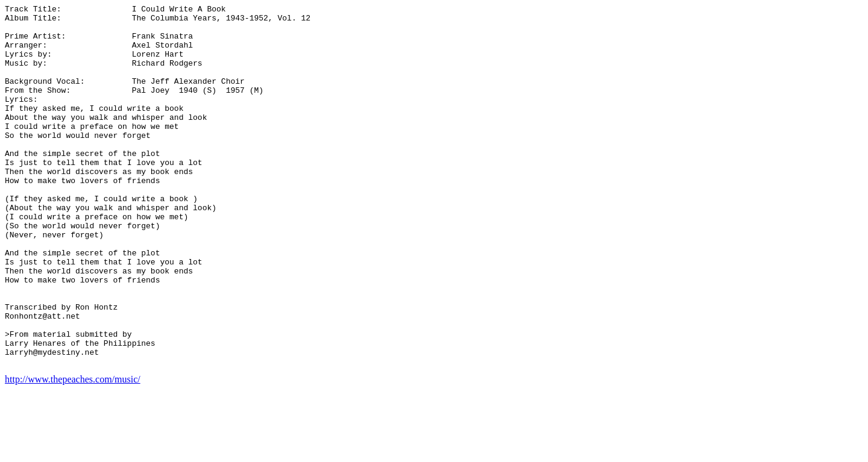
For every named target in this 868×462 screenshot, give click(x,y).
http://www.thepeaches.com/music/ (73, 451)
